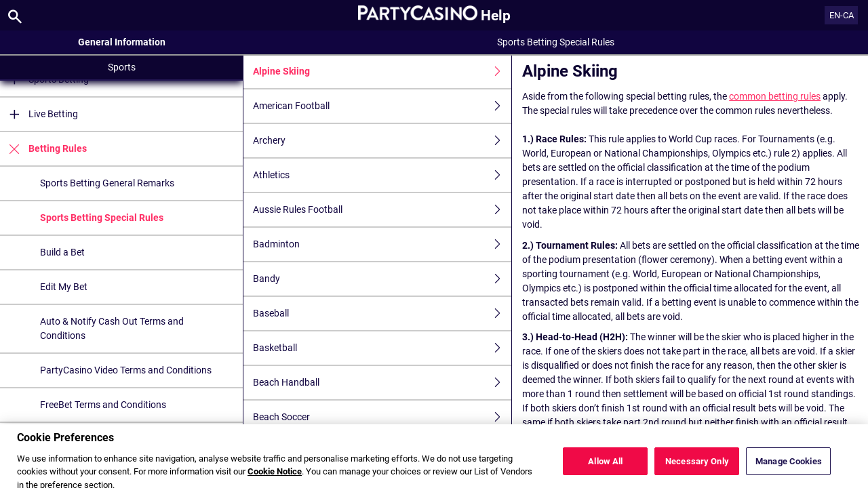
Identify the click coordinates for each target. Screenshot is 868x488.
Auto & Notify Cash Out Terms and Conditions (112, 328)
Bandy (382, 279)
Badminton (382, 244)
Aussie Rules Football (382, 210)
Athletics (382, 175)
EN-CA (842, 15)
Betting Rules (43, 149)
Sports (122, 67)
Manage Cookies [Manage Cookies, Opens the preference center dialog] (789, 469)
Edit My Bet (64, 287)
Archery (382, 141)
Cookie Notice (275, 480)
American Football (382, 106)
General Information (122, 42)
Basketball (382, 348)
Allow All (605, 469)
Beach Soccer (382, 417)
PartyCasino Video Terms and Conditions (126, 370)
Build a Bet (62, 252)
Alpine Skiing (382, 72)
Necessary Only (697, 469)
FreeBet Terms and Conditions (103, 405)
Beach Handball (382, 383)
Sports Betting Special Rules (102, 218)
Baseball (382, 313)
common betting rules (775, 96)
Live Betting (39, 114)
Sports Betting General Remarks (107, 183)
